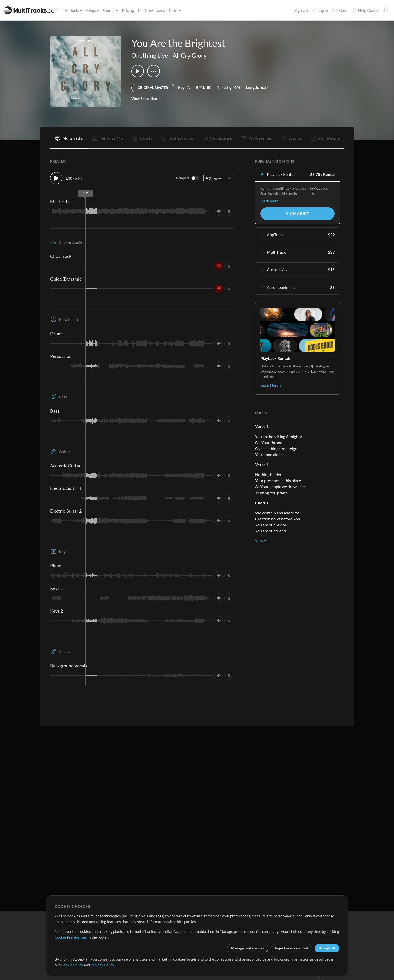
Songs (92, 10)
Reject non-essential (292, 948)
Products (72, 10)
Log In (320, 10)
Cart (340, 10)
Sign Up (301, 10)
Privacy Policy (102, 965)
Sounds (110, 10)
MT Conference (151, 10)
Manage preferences (248, 948)
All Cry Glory (190, 55)
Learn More (269, 201)
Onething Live (150, 55)
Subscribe (298, 214)
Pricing (128, 10)
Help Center (365, 10)
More (175, 10)
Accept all (327, 948)
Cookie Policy (72, 965)
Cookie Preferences (71, 937)
